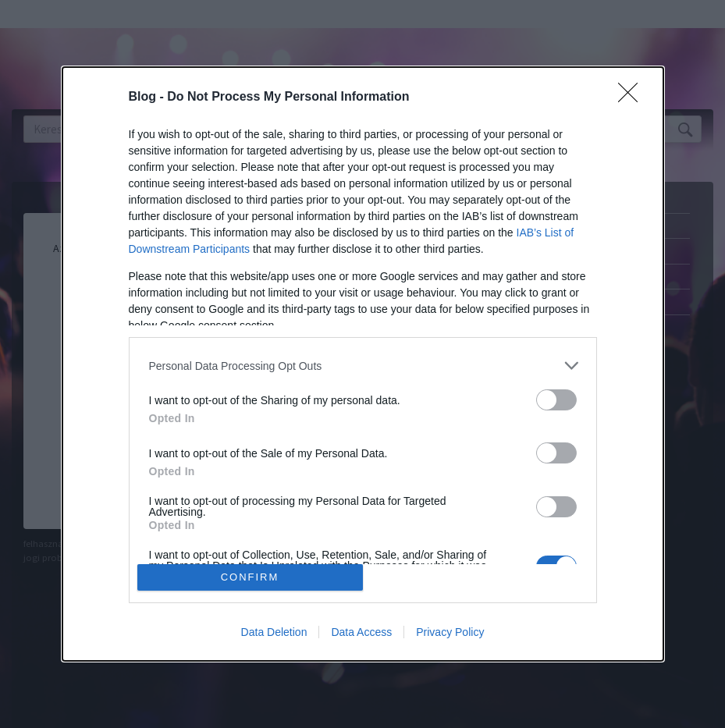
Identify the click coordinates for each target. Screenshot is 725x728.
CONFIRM (250, 577)
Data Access (361, 632)
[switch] (556, 400)
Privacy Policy (450, 632)
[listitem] (363, 366)
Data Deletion (274, 632)
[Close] (633, 98)
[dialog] (363, 364)
